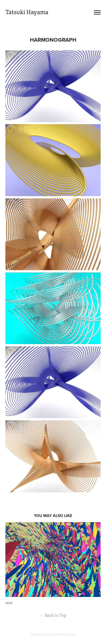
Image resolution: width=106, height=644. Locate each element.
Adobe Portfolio (63, 635)
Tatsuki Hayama (27, 12)
